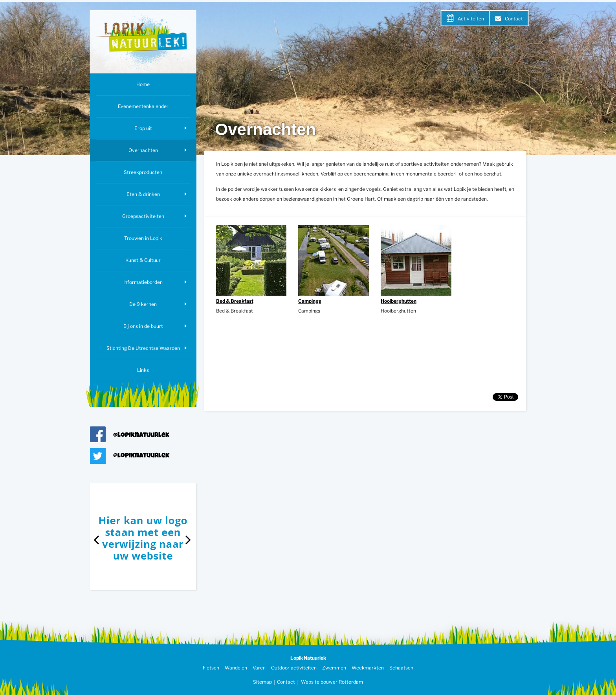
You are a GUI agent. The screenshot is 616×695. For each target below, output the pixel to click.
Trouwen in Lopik (143, 238)
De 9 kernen (143, 304)
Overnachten (143, 150)
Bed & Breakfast (235, 301)
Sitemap (262, 682)
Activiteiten (471, 19)
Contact (514, 19)
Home (143, 84)
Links (143, 370)
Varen (259, 668)
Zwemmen (334, 668)
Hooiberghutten (399, 301)
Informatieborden (143, 282)
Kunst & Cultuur (143, 260)
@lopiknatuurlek (141, 436)
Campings (310, 301)
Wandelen (236, 668)
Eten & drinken (143, 194)
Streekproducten (143, 172)
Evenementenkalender (143, 106)
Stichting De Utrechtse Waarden (143, 348)
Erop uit (143, 128)
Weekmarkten (368, 668)
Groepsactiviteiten (143, 216)
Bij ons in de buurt (143, 326)
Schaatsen (401, 668)
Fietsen (211, 668)
